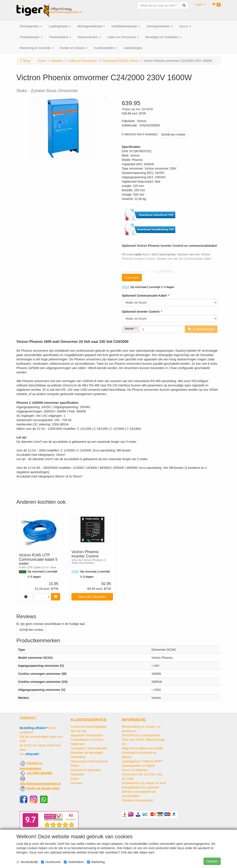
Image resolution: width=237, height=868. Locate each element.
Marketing (96, 862)
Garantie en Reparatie (86, 770)
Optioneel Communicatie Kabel (144, 296)
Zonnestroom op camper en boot (144, 783)
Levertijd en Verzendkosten (89, 748)
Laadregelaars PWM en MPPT (143, 761)
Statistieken (74, 862)
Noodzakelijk (27, 862)
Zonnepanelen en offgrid (138, 766)
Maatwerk (77, 774)
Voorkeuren (51, 862)
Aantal (129, 329)
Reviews (77, 783)
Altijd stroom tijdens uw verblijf (142, 748)
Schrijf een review (173, 134)
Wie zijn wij (78, 731)
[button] (200, 4)
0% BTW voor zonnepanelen (141, 735)
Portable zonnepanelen (138, 800)
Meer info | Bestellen (92, 597)
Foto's (75, 779)
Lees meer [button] (132, 278)
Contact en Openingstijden (89, 727)
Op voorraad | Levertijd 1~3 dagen (152, 287)
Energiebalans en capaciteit (141, 787)
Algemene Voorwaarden (87, 735)
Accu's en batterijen (135, 770)
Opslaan (212, 861)
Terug (27, 61)
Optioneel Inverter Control (141, 312)
